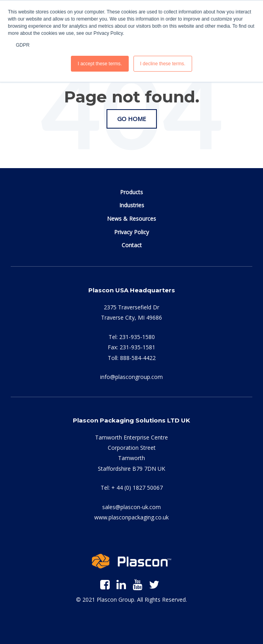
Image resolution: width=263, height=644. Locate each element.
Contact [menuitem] (132, 245)
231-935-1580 (137, 337)
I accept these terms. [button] (100, 64)
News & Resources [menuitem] (131, 219)
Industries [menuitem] (132, 205)
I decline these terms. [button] (163, 64)
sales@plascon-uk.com (131, 507)
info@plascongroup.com (131, 377)
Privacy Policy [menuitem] (131, 232)
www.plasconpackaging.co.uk (131, 517)
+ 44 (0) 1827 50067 (137, 488)
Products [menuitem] (131, 192)
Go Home (132, 119)
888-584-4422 (138, 358)
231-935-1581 (137, 347)
